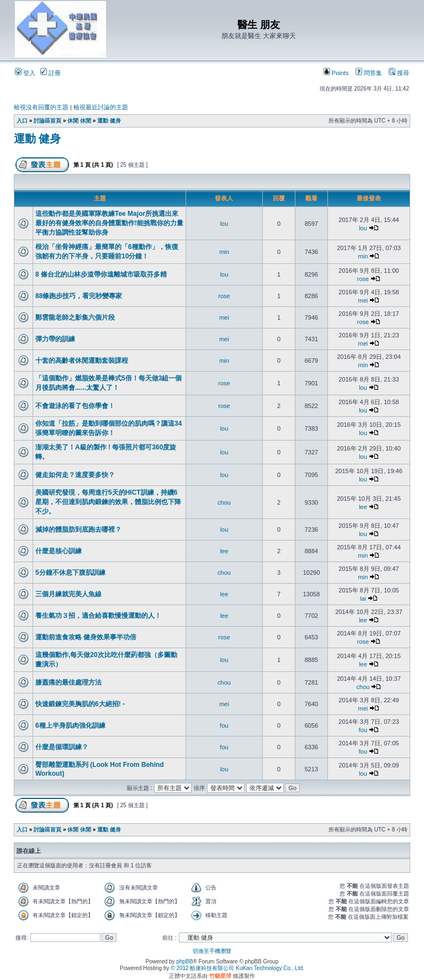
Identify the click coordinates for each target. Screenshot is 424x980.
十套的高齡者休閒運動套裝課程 (82, 361)
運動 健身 (109, 121)
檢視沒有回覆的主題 (41, 107)
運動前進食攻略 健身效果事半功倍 (86, 637)
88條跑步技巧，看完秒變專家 (79, 296)
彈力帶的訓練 (55, 339)
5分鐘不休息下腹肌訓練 (70, 573)
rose (363, 279)
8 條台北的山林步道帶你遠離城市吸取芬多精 (101, 274)
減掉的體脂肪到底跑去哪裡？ (78, 529)
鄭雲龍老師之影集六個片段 (75, 317)
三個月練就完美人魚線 (68, 594)
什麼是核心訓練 (59, 551)
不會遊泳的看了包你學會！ (75, 406)
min (224, 252)
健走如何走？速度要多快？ (75, 475)
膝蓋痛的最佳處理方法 (68, 682)
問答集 (369, 73)
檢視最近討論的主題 (101, 107)
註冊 (51, 73)
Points (336, 73)
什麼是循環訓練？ (62, 747)
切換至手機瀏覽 (212, 951)
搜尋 (399, 73)
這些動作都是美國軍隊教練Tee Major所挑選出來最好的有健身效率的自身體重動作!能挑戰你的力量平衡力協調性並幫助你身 (109, 223)
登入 (25, 73)
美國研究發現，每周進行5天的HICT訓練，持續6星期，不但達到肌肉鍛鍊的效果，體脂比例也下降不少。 (108, 502)
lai (363, 598)
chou (224, 502)
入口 (22, 121)
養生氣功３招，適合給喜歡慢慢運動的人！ (98, 616)
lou (224, 224)
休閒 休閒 (79, 121)
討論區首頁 (47, 121)
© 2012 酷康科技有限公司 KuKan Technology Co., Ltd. (237, 968)
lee (363, 507)
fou (224, 725)
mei (363, 300)
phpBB (184, 962)
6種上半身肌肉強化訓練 (70, 725)
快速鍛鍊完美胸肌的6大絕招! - (80, 704)
